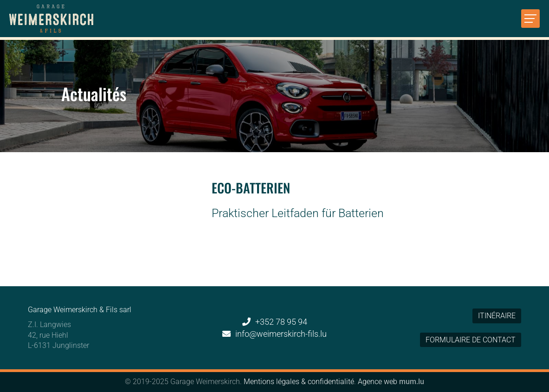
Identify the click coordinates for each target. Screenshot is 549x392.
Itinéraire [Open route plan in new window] (497, 316)
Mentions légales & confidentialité (299, 382)
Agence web (378, 382)
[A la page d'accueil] (51, 19)
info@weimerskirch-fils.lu (281, 334)
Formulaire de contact (471, 340)
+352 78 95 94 (281, 322)
